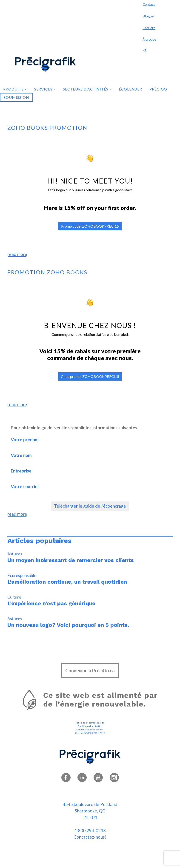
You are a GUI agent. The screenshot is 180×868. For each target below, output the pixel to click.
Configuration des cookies (90, 729)
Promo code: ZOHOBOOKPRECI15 (90, 226)
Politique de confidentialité (90, 723)
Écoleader (130, 89)
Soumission (16, 97)
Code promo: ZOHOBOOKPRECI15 (90, 376)
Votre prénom (60, 444)
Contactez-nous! (90, 837)
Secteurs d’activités (87, 89)
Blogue (148, 16)
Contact (149, 4)
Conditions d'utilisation (90, 726)
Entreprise (60, 475)
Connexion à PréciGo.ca (90, 670)
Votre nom (60, 459)
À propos (149, 39)
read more (17, 254)
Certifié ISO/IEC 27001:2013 (90, 733)
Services (45, 89)
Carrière (149, 28)
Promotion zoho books (47, 272)
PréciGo (158, 89)
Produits (15, 89)
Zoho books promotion (47, 128)
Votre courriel (60, 491)
